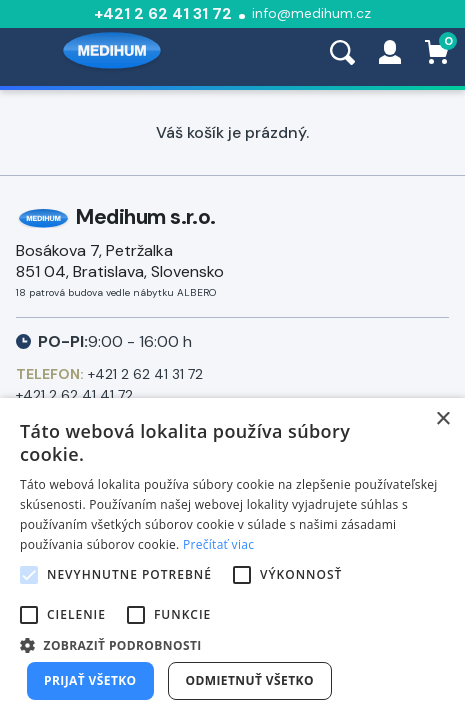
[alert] (232, 559)
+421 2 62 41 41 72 (74, 395)
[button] (232, 644)
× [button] (442, 419)
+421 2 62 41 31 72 (163, 13)
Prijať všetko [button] (90, 680)
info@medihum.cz (311, 13)
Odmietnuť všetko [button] (250, 680)
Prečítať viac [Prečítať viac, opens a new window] (218, 544)
